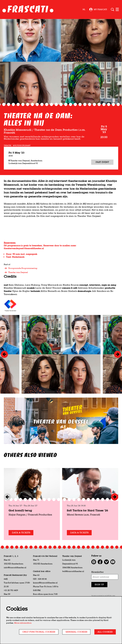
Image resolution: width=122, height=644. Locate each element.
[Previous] (4, 354)
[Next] (118, 354)
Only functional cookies (39, 632)
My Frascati (98, 9)
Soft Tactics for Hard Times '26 (87, 510)
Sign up (99, 584)
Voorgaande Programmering (21, 268)
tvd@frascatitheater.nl (73, 571)
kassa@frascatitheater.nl (45, 583)
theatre (8, 146)
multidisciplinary (22, 146)
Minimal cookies (76, 632)
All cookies (105, 632)
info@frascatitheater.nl (15, 567)
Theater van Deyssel (16, 272)
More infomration (23, 623)
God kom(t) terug (20, 510)
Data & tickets (21, 533)
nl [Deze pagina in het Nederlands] (84, 9)
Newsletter (98, 572)
